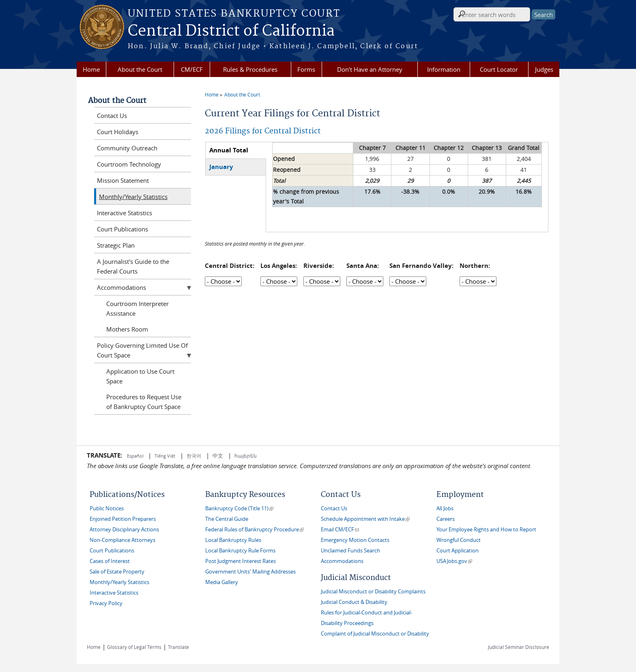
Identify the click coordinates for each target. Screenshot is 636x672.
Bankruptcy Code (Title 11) (239, 508)
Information (444, 69)
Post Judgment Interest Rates (241, 561)
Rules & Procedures (250, 69)
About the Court (140, 69)
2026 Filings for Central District (263, 131)
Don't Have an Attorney (370, 69)
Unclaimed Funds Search (350, 551)
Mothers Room (127, 329)
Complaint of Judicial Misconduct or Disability (375, 634)
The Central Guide (227, 519)
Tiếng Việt (165, 456)
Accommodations (121, 287)
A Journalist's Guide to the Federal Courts (133, 266)
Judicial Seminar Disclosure (519, 647)
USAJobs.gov (454, 561)
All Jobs (445, 508)
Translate (178, 647)
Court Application (458, 551)
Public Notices (107, 508)
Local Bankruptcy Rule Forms (240, 551)
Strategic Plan (116, 245)
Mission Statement (123, 180)
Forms (306, 69)
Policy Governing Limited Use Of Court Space (142, 350)
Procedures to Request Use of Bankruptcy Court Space (144, 402)
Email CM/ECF (340, 530)
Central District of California (231, 31)
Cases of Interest (110, 561)
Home (91, 69)
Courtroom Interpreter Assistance (138, 308)
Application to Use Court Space (140, 376)
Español (136, 456)
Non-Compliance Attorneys (122, 540)
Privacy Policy (106, 603)
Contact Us (112, 116)
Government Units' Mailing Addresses (250, 572)
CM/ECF (192, 69)
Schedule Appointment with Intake (365, 519)
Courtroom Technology (129, 164)
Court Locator (499, 69)
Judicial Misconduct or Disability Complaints (373, 592)
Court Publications (122, 229)
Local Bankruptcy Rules (233, 540)
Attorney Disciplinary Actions (124, 530)
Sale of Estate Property (117, 572)
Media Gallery (222, 582)
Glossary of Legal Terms (134, 647)
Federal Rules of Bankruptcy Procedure (255, 530)
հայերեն (246, 456)
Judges (544, 69)
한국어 (194, 456)
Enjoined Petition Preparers (123, 519)
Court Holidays (118, 132)
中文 (218, 456)
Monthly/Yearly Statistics (133, 197)
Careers (446, 519)
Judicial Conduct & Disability (354, 602)
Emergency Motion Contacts (355, 540)
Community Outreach (127, 148)
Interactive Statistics (125, 213)
